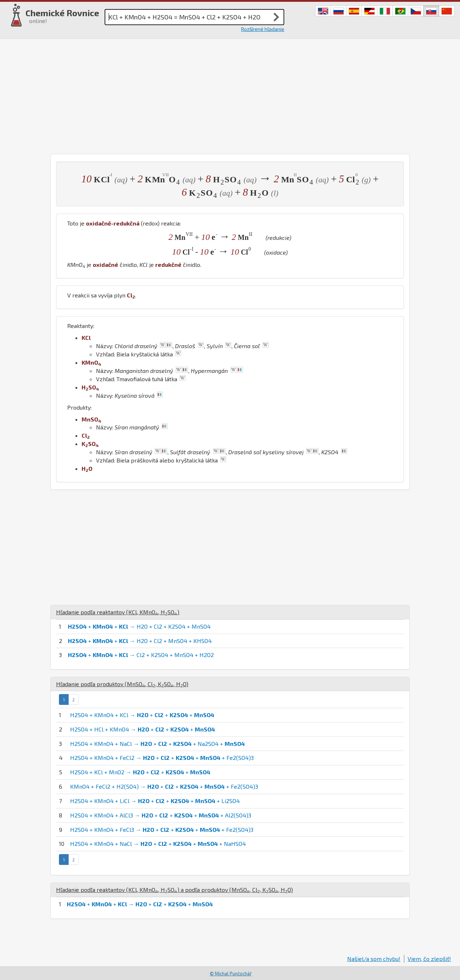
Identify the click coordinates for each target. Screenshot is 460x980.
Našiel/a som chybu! (374, 959)
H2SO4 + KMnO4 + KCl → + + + (142, 715)
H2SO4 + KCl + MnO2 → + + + (140, 772)
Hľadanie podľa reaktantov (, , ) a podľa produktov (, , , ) (174, 890)
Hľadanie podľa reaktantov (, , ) (118, 612)
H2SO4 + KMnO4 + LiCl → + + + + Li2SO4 (155, 801)
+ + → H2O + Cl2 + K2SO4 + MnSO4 (139, 626)
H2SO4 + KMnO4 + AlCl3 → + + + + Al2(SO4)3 (161, 815)
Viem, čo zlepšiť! (429, 959)
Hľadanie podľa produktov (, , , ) (122, 684)
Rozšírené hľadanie (263, 29)
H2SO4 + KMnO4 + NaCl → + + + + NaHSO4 (158, 844)
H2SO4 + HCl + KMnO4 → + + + (142, 729)
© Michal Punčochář (231, 974)
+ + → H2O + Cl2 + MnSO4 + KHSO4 (140, 641)
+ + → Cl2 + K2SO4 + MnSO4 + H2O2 (141, 655)
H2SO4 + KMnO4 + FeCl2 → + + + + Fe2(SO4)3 (162, 758)
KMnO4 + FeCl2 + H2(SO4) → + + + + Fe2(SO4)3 (164, 786)
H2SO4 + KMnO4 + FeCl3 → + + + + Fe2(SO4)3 (162, 829)
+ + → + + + (140, 904)
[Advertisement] (230, 96)
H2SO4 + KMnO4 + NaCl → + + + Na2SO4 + (157, 744)
